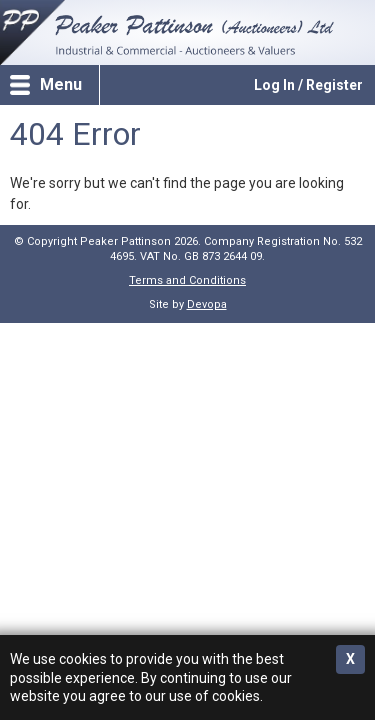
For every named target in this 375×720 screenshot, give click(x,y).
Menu (61, 84)
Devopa (207, 304)
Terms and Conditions (187, 280)
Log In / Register (308, 85)
